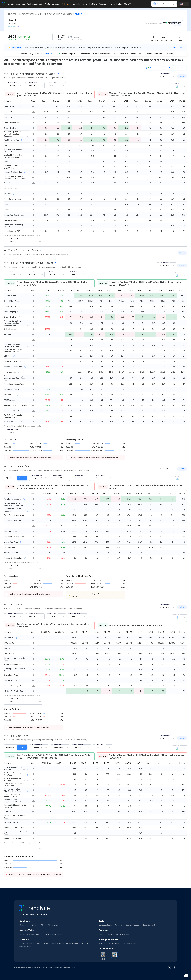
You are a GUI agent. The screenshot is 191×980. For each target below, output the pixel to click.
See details (178, 47)
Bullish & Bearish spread (61, 943)
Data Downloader (133, 925)
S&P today (24, 934)
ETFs (46, 943)
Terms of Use (113, 934)
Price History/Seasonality (104, 54)
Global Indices (80, 943)
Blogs (34, 925)
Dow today (36, 934)
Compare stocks (105, 925)
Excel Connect (149, 925)
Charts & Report (67, 54)
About (170, 54)
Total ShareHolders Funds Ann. (13, 510)
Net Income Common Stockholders (13, 151)
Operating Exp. (10, 122)
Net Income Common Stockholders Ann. (13, 345)
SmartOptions (115, 943)
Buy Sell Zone (36, 54)
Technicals (86, 54)
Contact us (24, 925)
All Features (53, 925)
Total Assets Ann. (12, 499)
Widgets (119, 925)
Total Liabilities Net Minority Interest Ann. (14, 504)
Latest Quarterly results (53, 934)
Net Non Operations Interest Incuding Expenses (13, 134)
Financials (49, 54)
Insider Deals (137, 54)
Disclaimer (126, 934)
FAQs (42, 925)
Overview (23, 54)
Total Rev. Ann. (10, 296)
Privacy (102, 934)
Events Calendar (26, 946)
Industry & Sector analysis (30, 943)
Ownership (123, 54)
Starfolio (102, 943)
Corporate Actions (154, 54)
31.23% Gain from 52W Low (22, 40)
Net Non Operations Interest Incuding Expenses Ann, (13, 323)
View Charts (155, 68)
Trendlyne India (130, 943)
